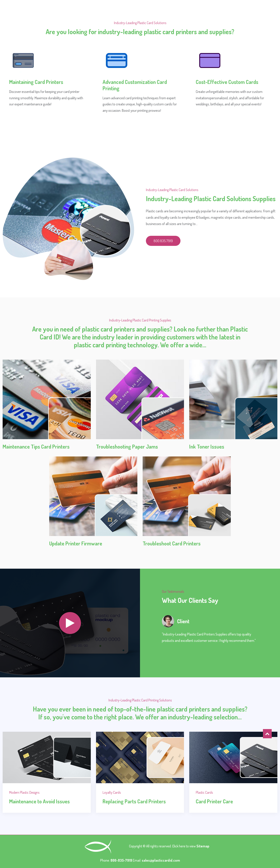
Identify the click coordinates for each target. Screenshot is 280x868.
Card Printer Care (214, 801)
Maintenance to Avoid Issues (39, 801)
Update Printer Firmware (76, 543)
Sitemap (203, 846)
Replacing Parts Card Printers (134, 801)
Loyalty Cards (112, 792)
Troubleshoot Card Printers (172, 543)
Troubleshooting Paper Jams (127, 446)
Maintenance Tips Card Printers (36, 446)
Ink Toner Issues (207, 446)
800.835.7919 (163, 241)
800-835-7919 (122, 860)
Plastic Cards (204, 792)
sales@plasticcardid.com (161, 860)
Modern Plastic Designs (24, 792)
